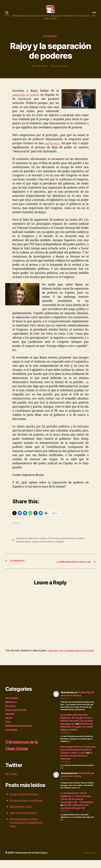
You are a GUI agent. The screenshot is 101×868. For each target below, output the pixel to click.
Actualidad (51, 41)
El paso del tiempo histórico (24, 802)
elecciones (34, 543)
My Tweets (11, 782)
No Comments (62, 71)
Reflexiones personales (19, 734)
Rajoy (29, 546)
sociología (61, 546)
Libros (9, 726)
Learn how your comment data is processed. (71, 658)
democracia (22, 543)
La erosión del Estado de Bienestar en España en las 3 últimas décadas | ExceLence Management (77, 727)
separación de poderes (28, 99)
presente (20, 546)
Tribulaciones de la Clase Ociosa (25, 753)
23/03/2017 (41, 71)
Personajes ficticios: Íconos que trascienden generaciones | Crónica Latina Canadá (78, 758)
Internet (10, 722)
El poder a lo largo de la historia (26, 808)
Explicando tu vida (16, 718)
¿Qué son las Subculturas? (23, 821)
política (83, 543)
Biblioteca (11, 710)
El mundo (11, 714)
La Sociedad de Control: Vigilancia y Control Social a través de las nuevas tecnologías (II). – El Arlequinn (77, 805)
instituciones (55, 543)
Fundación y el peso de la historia (77, 702)
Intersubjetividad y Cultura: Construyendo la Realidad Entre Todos (26, 830)
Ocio (8, 730)
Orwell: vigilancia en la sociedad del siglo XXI (74, 814)
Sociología (11, 738)
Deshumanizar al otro (21, 814)
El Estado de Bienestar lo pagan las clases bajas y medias (77, 735)
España (44, 543)
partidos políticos (70, 543)
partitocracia (52, 148)
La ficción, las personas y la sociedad (76, 764)
